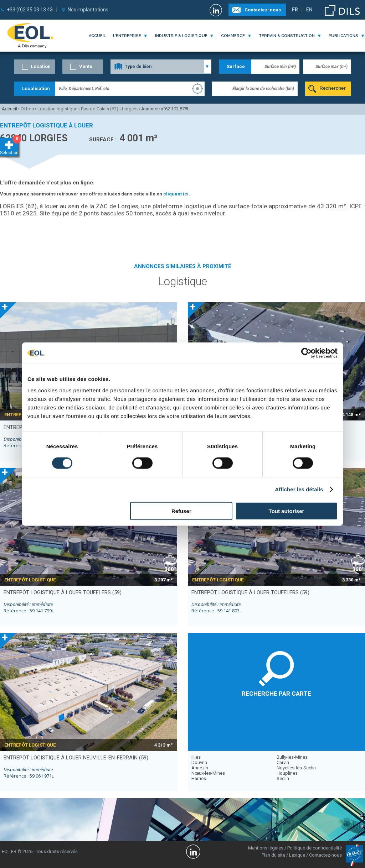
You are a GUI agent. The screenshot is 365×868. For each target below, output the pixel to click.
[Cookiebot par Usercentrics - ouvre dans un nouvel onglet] (306, 353)
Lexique (297, 855)
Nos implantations (88, 10)
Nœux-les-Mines (208, 773)
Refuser (181, 511)
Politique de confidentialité (315, 848)
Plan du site (273, 855)
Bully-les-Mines (292, 757)
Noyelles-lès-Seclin (296, 768)
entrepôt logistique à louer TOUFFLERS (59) (63, 592)
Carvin (283, 762)
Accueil (97, 36)
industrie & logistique (181, 36)
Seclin (283, 778)
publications (343, 36)
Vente (86, 66)
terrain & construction (287, 36)
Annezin (200, 768)
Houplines (287, 773)
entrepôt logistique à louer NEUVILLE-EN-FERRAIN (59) (76, 758)
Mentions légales (266, 848)
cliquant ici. (177, 194)
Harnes (199, 778)
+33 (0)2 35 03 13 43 (30, 10)
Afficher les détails (299, 489)
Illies (196, 757)
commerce (233, 36)
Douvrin (199, 762)
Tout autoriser (287, 511)
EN (309, 10)
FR (295, 10)
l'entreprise (127, 36)
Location (41, 66)
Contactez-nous (263, 10)
